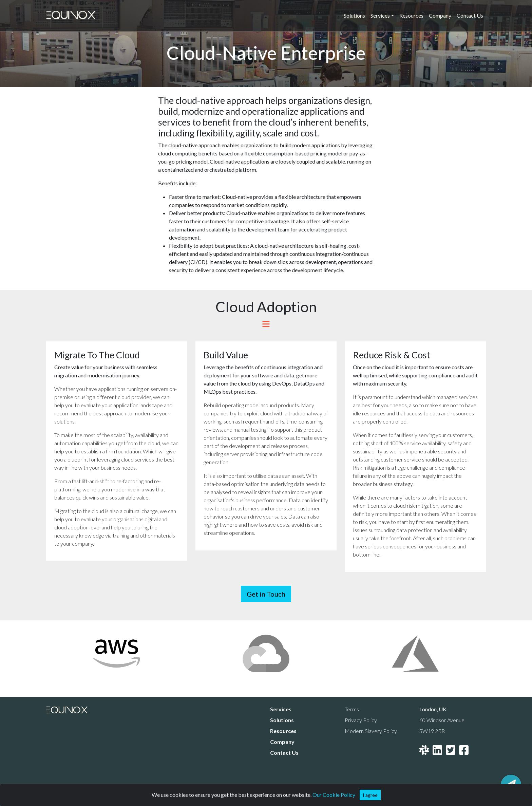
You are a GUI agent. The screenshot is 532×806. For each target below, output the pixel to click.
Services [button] (380, 15)
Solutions (354, 15)
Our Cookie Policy (334, 795)
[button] (370, 795)
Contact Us (470, 15)
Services (281, 709)
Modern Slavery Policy (371, 731)
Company (440, 15)
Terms (352, 709)
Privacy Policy (361, 720)
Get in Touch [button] (266, 594)
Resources (411, 15)
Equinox (71, 16)
